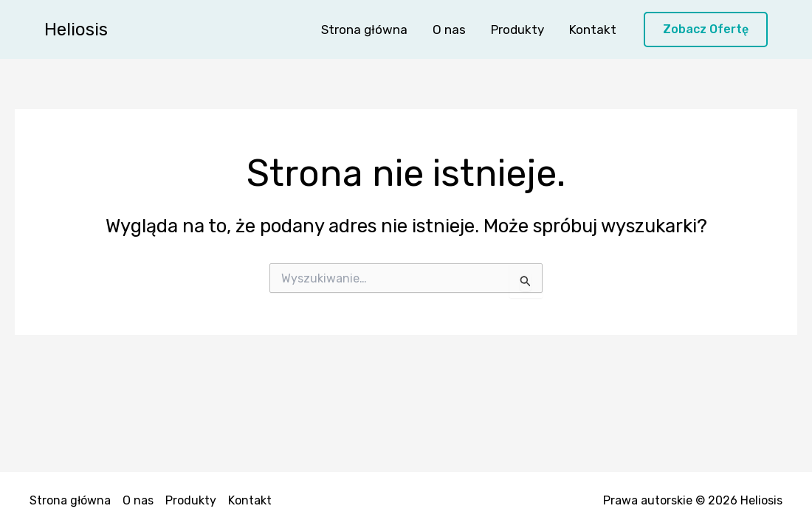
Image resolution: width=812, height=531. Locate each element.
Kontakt (593, 29)
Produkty (517, 29)
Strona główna (364, 29)
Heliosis (76, 29)
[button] (706, 30)
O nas (449, 29)
